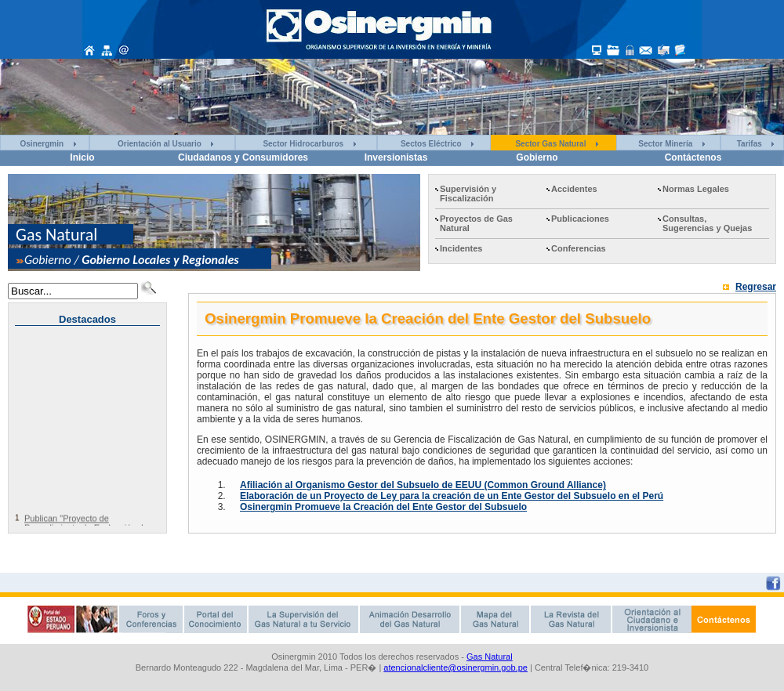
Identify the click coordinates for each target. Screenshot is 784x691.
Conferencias (579, 248)
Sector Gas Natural (550, 144)
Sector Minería (665, 144)
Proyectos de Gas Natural (476, 223)
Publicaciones (580, 219)
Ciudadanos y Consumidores (243, 157)
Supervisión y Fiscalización (468, 194)
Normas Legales (696, 189)
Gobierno (537, 157)
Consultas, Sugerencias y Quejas (707, 223)
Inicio (82, 157)
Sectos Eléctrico (431, 144)
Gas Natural (490, 657)
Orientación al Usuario (160, 144)
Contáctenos (693, 157)
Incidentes (461, 248)
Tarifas (750, 144)
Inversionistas (396, 157)
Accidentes (574, 189)
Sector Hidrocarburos (303, 144)
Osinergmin (42, 144)
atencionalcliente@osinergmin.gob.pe (456, 667)
